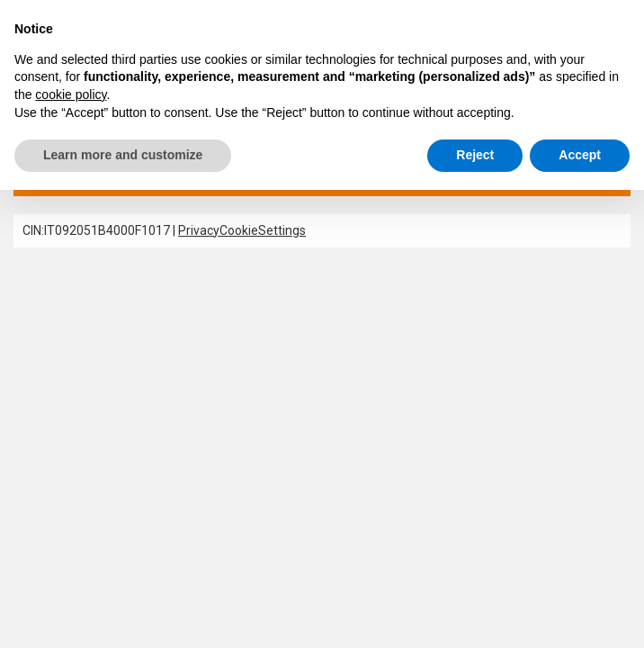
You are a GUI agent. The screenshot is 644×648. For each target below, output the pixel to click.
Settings (282, 230)
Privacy (199, 230)
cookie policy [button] (71, 94)
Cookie (239, 230)
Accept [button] (580, 155)
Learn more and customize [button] (123, 155)
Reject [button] (475, 155)
